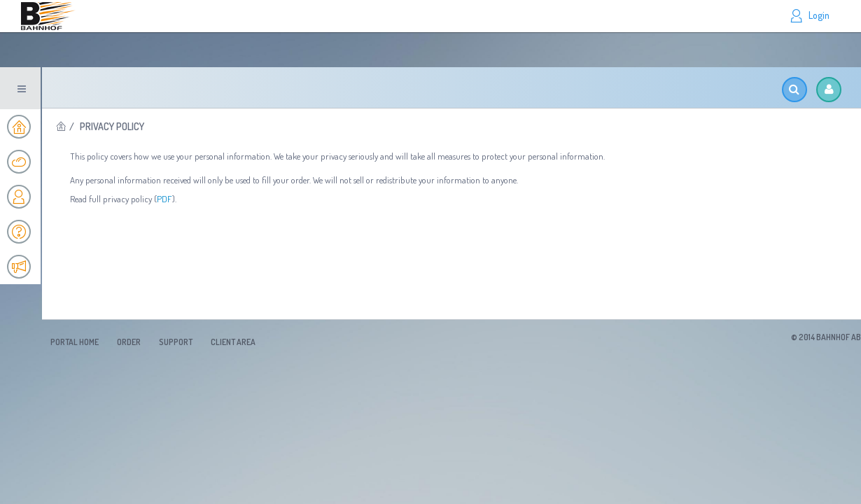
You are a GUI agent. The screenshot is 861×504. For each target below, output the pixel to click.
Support (176, 342)
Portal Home (75, 342)
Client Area (233, 342)
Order (129, 342)
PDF (164, 199)
